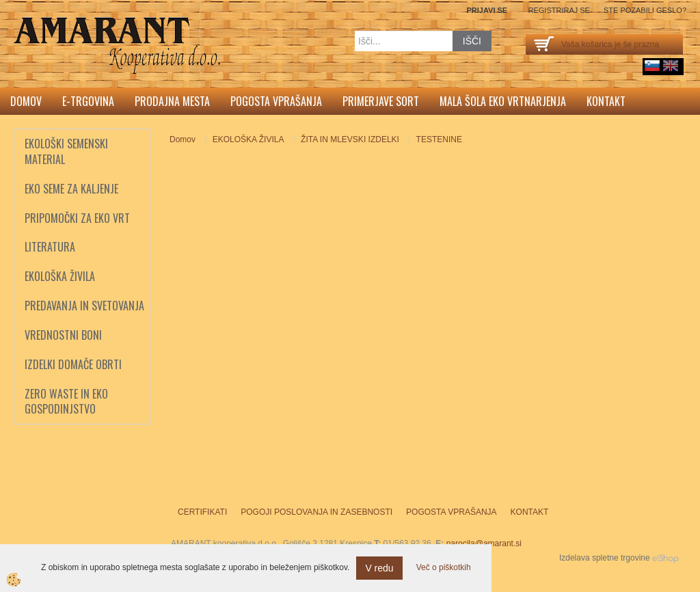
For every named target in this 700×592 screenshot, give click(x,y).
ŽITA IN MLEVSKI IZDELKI (350, 139)
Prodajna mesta (172, 101)
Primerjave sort (381, 101)
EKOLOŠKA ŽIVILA (248, 139)
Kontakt (606, 101)
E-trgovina (88, 101)
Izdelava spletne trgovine (605, 558)
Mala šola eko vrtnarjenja (503, 101)
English (671, 66)
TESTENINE (439, 139)
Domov (26, 101)
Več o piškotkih (444, 567)
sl (652, 66)
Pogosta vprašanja (276, 101)
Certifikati (202, 512)
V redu (379, 568)
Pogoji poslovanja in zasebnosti (317, 512)
